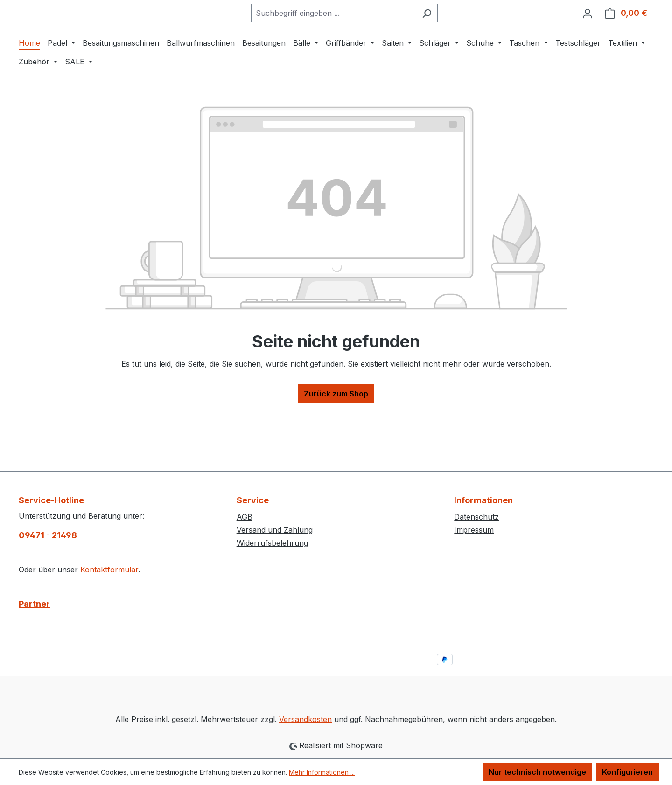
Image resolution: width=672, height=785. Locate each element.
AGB (245, 517)
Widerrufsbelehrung (272, 543)
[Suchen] (450, 42)
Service (253, 500)
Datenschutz (476, 517)
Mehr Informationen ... (322, 772)
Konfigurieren (627, 772)
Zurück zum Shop (336, 452)
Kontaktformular (109, 570)
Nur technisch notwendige (537, 772)
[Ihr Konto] (588, 42)
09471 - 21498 (48, 535)
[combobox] (357, 42)
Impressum (474, 530)
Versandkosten (305, 719)
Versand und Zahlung (275, 530)
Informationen (483, 500)
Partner (34, 604)
